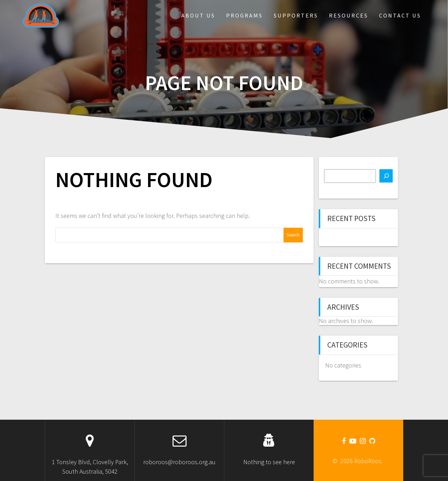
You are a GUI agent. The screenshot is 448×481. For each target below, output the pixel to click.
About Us (198, 15)
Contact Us (400, 15)
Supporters (296, 15)
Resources (349, 15)
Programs (244, 15)
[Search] (386, 176)
